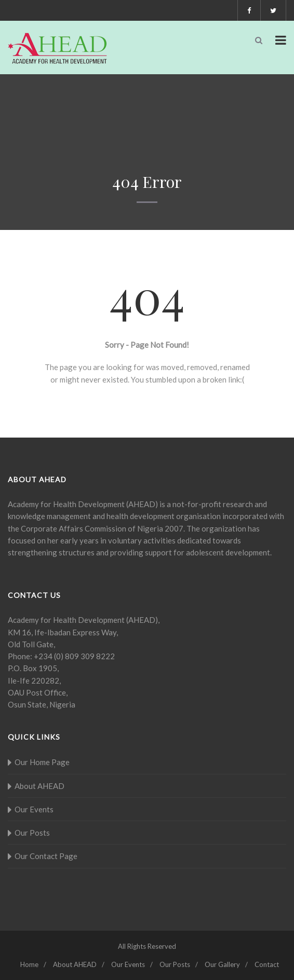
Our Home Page (42, 762)
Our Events (34, 809)
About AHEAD (39, 786)
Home (29, 964)
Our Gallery (222, 964)
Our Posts (32, 833)
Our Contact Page (46, 856)
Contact (267, 964)
